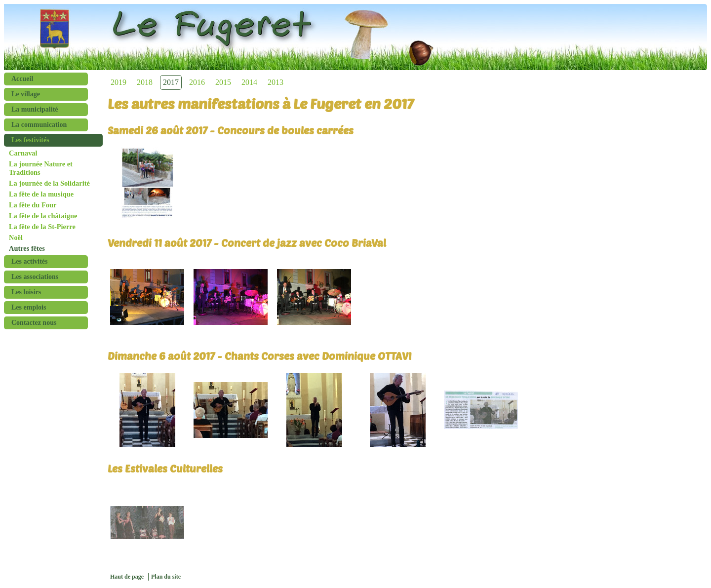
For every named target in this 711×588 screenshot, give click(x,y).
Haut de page (127, 577)
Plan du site (166, 577)
